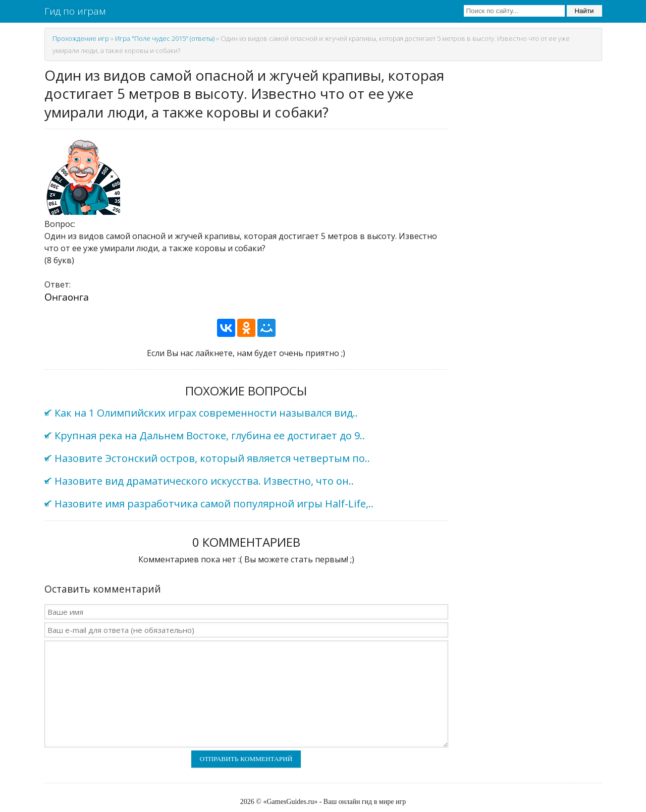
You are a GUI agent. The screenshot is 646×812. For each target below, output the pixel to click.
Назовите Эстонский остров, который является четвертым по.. (212, 458)
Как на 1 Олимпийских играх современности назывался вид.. (206, 413)
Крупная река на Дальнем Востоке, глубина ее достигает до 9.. (210, 436)
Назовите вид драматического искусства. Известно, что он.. (204, 481)
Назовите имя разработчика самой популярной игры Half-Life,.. (214, 504)
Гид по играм (75, 11)
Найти (584, 11)
